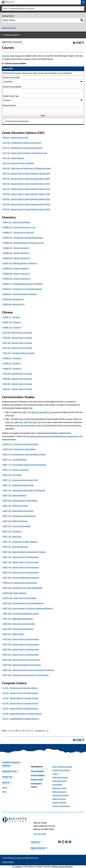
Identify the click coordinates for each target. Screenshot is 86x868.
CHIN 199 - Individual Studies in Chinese (19, 353)
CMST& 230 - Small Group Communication (20, 598)
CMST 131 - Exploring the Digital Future (18, 485)
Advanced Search (9, 28)
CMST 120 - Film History (12, 475)
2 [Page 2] (10, 731)
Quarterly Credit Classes (11, 56)
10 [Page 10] (29, 731)
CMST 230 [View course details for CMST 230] (9, 422)
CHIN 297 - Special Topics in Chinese (17, 389)
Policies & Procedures (61, 770)
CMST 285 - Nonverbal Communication (18, 629)
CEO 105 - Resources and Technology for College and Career (27, 168)
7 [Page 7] (21, 731)
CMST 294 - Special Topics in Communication (21, 639)
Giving (5, 788)
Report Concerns (59, 799)
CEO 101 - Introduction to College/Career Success (22, 148)
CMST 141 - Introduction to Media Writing (19, 516)
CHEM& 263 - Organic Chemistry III (16, 279)
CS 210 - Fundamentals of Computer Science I (21, 719)
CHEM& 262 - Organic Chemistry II (16, 274)
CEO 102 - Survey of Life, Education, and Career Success (25, 153)
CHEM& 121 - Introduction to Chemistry (18, 233)
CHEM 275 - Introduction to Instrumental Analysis (22, 289)
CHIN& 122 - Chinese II (12, 322)
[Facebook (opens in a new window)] (60, 842)
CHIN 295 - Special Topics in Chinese (17, 379)
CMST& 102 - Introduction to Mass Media (19, 449)
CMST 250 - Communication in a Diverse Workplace (23, 603)
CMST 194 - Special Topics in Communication (21, 557)
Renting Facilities (59, 803)
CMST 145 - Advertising (12, 531)
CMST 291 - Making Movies (14, 634)
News (4, 792)
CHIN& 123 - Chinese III (12, 327)
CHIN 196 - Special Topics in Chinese (17, 343)
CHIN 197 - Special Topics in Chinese (17, 348)
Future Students (37, 771)
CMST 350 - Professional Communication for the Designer (26, 675)
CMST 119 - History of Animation (16, 470)
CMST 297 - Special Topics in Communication (21, 655)
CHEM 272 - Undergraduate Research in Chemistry (23, 284)
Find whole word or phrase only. (17, 121)
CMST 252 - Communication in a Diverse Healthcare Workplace (28, 608)
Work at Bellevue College (62, 767)
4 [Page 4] (14, 731)
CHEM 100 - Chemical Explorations (17, 222)
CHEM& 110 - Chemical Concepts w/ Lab (19, 227)
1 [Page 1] (7, 731)
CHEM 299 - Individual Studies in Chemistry (20, 294)
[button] (83, 2)
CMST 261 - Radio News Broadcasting (18, 619)
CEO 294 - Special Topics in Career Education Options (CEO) (26, 194)
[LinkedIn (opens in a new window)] (70, 842)
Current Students (38, 775)
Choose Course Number (12, 87)
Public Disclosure (59, 792)
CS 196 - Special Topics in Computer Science (20, 703)
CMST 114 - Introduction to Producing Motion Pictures (24, 454)
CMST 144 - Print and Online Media (17, 526)
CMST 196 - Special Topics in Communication (21, 567)
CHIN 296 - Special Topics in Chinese (17, 384)
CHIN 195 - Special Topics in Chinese (17, 338)
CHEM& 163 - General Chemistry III (16, 258)
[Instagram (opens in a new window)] (66, 842)
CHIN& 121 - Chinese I (11, 317)
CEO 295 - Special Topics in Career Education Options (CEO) (26, 199)
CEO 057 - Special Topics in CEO (15, 138)
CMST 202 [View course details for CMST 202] (35, 412)
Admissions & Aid (9, 771)
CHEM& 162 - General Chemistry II (16, 253)
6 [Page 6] (19, 731)
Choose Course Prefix (11, 78)
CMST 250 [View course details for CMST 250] (18, 422)
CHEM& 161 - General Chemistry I (16, 248)
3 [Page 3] (12, 731)
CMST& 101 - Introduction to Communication (20, 444)
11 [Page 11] (32, 731)
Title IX (55, 774)
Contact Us (35, 842)
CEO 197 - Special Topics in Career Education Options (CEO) (26, 189)
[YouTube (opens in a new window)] (63, 842)
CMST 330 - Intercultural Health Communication (22, 665)
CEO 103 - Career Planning (13, 158)
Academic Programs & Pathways (11, 764)
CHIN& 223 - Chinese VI (12, 369)
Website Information (60, 795)
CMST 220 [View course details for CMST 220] (47, 412)
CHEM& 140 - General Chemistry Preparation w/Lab (23, 243)
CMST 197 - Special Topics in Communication (21, 572)
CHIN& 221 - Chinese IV (12, 358)
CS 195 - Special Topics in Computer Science (20, 698)
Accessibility (57, 785)
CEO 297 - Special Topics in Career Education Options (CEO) (26, 209)
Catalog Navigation (12, 35)
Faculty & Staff (37, 780)
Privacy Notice (8, 862)
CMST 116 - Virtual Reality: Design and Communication (24, 465)
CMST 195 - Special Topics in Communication (21, 562)
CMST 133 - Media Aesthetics (14, 495)
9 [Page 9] (26, 731)
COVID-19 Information (61, 806)
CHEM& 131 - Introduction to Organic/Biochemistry (23, 238)
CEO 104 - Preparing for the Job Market (18, 163)
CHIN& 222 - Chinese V (12, 363)
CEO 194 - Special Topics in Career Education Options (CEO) (26, 174)
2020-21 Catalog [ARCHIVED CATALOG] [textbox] (18, 9)
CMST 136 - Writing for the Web (15, 506)
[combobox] (43, 9)
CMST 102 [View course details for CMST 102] (26, 412)
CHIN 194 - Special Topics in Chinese (17, 333)
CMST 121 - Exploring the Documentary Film (20, 480)
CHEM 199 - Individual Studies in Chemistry (20, 263)
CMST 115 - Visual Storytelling (15, 460)
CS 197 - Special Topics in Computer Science (20, 709)
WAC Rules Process (60, 777)
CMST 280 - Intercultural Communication (19, 624)
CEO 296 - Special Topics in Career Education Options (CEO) (26, 204)
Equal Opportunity (60, 781)
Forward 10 (40, 731)
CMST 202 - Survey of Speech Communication (21, 578)
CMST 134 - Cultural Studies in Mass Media (20, 501)
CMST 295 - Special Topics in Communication (21, 644)
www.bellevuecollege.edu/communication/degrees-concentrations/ (53, 436)
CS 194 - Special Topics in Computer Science (20, 693)
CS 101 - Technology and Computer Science (20, 688)
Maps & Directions (38, 848)
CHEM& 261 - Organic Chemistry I (16, 269)
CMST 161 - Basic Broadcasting (15, 547)
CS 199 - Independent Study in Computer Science (22, 714)
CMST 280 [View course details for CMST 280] (28, 422)
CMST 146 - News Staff (12, 537)
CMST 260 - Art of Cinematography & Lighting (21, 614)
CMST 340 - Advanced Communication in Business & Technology (28, 670)
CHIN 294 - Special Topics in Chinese (17, 374)
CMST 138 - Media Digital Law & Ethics (18, 511)
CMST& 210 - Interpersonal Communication (20, 583)
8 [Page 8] (24, 731)
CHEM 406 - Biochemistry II (14, 304)
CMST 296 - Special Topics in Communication (21, 649)
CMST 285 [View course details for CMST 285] (37, 422)
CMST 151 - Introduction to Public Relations (20, 542)
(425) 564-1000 (40, 834)
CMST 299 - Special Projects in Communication (21, 660)
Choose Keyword (9, 105)
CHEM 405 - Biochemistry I (13, 299)
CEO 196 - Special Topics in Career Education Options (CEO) (26, 184)
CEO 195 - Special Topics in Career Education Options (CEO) (26, 179)
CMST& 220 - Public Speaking (14, 593)
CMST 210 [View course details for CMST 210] (77, 419)
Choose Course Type (11, 96)
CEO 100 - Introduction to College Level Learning (22, 143)
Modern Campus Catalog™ (63, 867)
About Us (6, 782)
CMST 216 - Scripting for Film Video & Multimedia (22, 588)
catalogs (18, 867)
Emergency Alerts (59, 788)
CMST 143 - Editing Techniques (15, 521)
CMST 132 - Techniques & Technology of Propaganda (24, 490)
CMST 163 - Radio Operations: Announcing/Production (24, 552)
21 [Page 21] (48, 731)
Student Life (7, 777)
